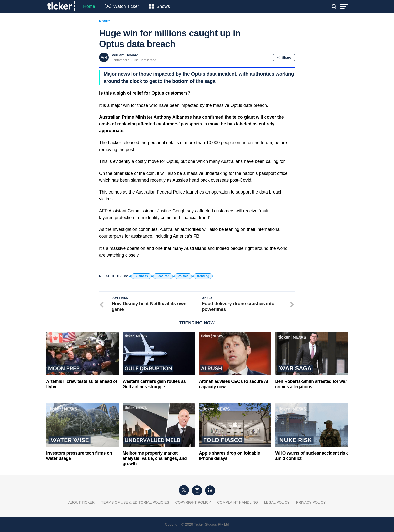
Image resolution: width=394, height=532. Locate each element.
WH (104, 57)
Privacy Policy (311, 502)
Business (141, 276)
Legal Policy (277, 502)
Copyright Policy (193, 502)
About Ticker (82, 502)
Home (89, 6)
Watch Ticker (126, 6)
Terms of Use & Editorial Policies (135, 502)
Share (284, 57)
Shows (163, 6)
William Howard (125, 55)
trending (203, 276)
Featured (163, 276)
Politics (183, 276)
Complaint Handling (237, 502)
